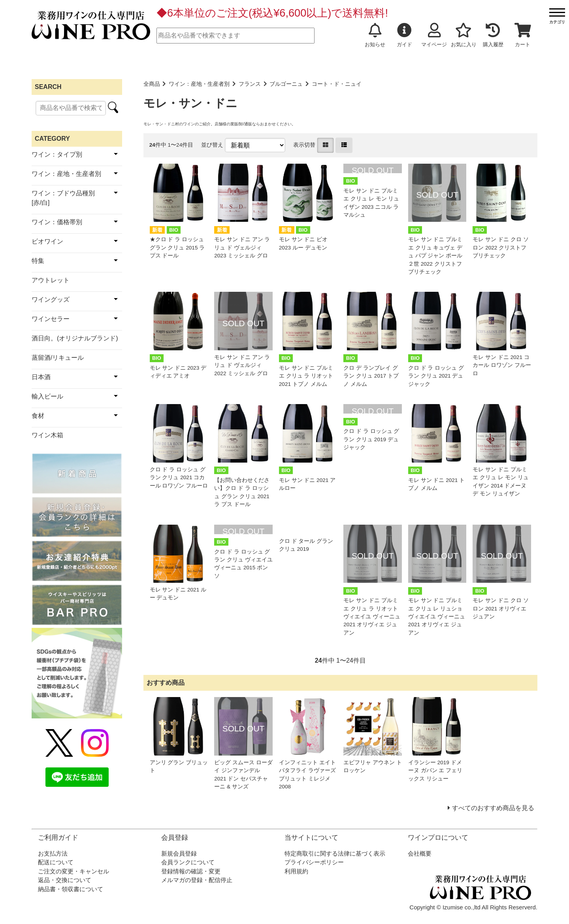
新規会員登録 (179, 853)
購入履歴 (493, 35)
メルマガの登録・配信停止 (197, 880)
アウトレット (51, 280)
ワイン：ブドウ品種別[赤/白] (63, 198)
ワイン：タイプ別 (57, 154)
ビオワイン (47, 241)
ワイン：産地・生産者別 (199, 84)
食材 (38, 416)
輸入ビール (47, 396)
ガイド (404, 35)
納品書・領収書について (71, 889)
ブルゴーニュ (286, 84)
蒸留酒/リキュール (58, 358)
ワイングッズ (51, 299)
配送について (56, 862)
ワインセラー (51, 319)
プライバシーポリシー (314, 862)
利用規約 (296, 871)
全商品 (152, 84)
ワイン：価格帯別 (57, 222)
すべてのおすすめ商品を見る (493, 808)
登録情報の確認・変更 (191, 871)
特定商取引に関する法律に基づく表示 (335, 853)
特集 (38, 261)
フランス (250, 84)
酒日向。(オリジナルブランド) (75, 338)
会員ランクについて (188, 862)
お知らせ (375, 35)
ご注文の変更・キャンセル (73, 871)
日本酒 (41, 377)
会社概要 (420, 853)
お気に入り (464, 35)
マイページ (434, 35)
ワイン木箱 (47, 435)
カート (523, 35)
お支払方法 (53, 853)
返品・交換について (65, 880)
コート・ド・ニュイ (337, 84)
